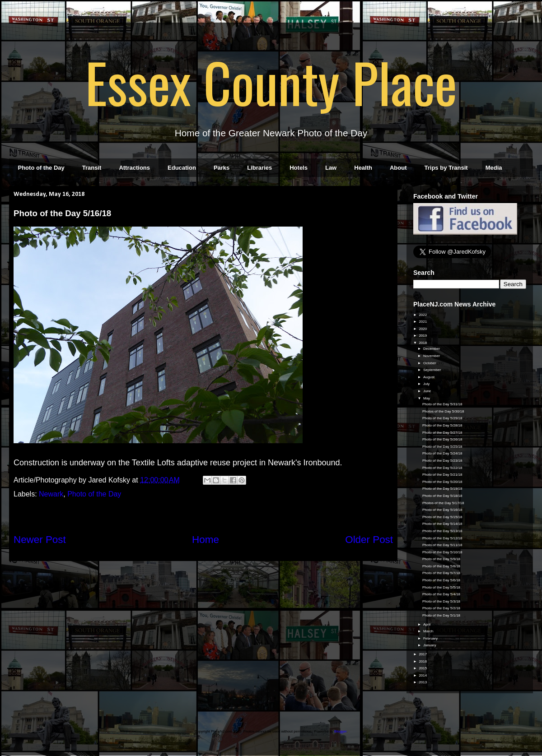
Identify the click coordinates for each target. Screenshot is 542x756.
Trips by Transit (446, 168)
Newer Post (40, 540)
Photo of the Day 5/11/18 (442, 545)
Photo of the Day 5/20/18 (442, 482)
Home (206, 540)
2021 (423, 322)
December (432, 349)
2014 (423, 675)
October (430, 363)
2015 (423, 668)
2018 (423, 343)
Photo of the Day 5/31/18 (442, 404)
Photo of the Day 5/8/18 (441, 566)
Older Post (369, 540)
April (427, 624)
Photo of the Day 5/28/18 (442, 425)
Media (494, 168)
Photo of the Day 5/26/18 (442, 439)
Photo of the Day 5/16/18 (442, 510)
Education (182, 168)
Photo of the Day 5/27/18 (442, 433)
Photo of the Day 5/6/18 (441, 580)
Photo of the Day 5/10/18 (442, 552)
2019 (423, 336)
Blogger (340, 731)
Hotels (299, 168)
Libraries (259, 168)
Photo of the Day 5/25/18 (442, 447)
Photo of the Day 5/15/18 (442, 517)
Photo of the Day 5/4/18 (441, 594)
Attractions (134, 168)
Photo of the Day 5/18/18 (442, 496)
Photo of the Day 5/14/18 (442, 524)
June (428, 391)
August (429, 377)
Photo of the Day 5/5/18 (441, 587)
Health (363, 168)
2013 (423, 682)
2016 (423, 661)
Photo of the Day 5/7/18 (441, 573)
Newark (51, 494)
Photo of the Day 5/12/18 (442, 538)
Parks (222, 168)
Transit (92, 168)
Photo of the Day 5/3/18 (441, 601)
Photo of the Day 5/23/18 (442, 461)
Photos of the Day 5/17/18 (443, 503)
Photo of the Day (41, 168)
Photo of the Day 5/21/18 (442, 475)
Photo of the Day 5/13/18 (442, 531)
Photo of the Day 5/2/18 (441, 608)
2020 (423, 329)
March (429, 631)
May (427, 398)
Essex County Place (271, 82)
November (432, 356)
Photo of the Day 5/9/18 (441, 559)
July (427, 384)
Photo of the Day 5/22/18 (442, 468)
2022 (423, 315)
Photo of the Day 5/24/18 (442, 453)
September (432, 370)
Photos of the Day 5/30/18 (443, 411)
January (430, 645)
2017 (423, 654)
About (398, 168)
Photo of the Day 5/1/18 (441, 615)
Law (331, 168)
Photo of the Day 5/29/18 (442, 418)
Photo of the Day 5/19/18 (442, 489)
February (431, 638)
